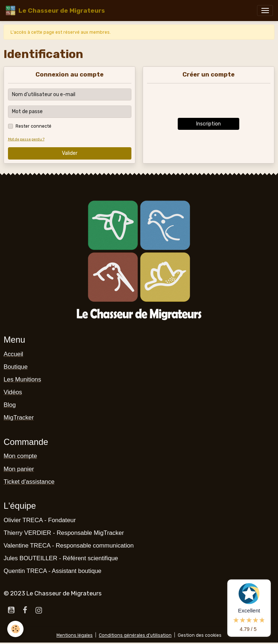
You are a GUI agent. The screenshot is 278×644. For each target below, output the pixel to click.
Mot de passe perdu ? (26, 139)
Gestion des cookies (200, 635)
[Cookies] (15, 629)
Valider (70, 153)
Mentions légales (75, 635)
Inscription (208, 124)
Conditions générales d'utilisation (135, 635)
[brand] (55, 11)
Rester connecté (33, 126)
